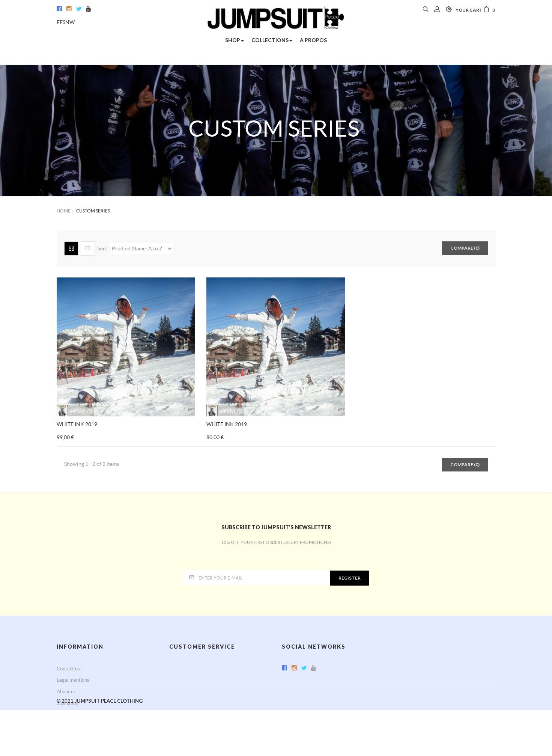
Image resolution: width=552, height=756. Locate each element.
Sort (102, 248)
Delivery (178, 669)
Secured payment (188, 703)
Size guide (67, 703)
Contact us (68, 669)
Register (350, 578)
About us (66, 692)
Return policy (183, 680)
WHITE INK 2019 (77, 424)
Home (64, 211)
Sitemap (65, 714)
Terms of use (183, 692)
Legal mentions (73, 680)
